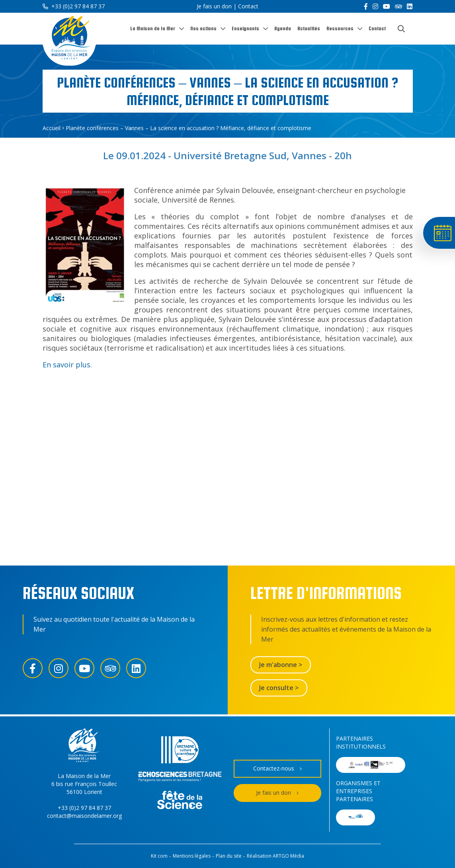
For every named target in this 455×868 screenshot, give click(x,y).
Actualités (309, 28)
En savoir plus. (67, 365)
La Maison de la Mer (153, 28)
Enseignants (245, 28)
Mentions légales (192, 856)
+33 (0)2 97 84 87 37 (74, 6)
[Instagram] (375, 6)
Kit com (159, 856)
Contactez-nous (277, 769)
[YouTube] (387, 6)
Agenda (283, 28)
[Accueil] (69, 39)
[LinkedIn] (410, 6)
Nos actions (203, 28)
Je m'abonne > (281, 665)
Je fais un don (214, 6)
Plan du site (229, 856)
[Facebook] (366, 6)
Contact (248, 6)
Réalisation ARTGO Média (275, 856)
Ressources (340, 28)
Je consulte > (279, 688)
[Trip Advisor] (398, 6)
